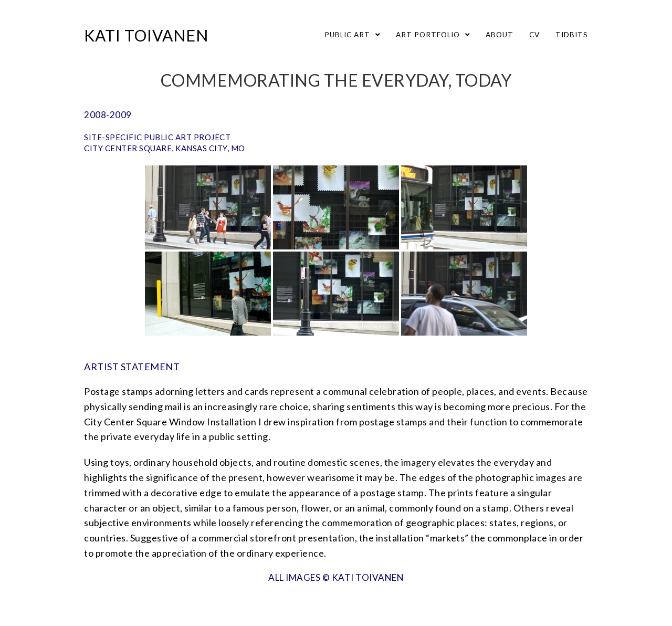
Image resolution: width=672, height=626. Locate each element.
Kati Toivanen (146, 35)
